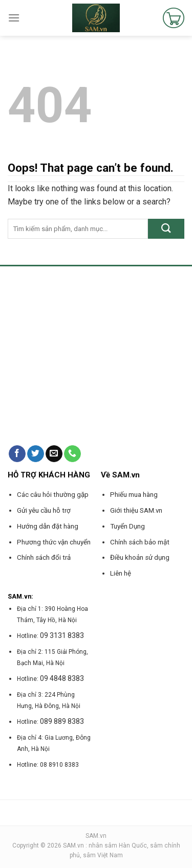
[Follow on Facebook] (17, 454)
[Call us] (72, 454)
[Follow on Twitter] (36, 454)
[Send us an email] (54, 454)
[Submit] (166, 229)
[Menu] (14, 18)
